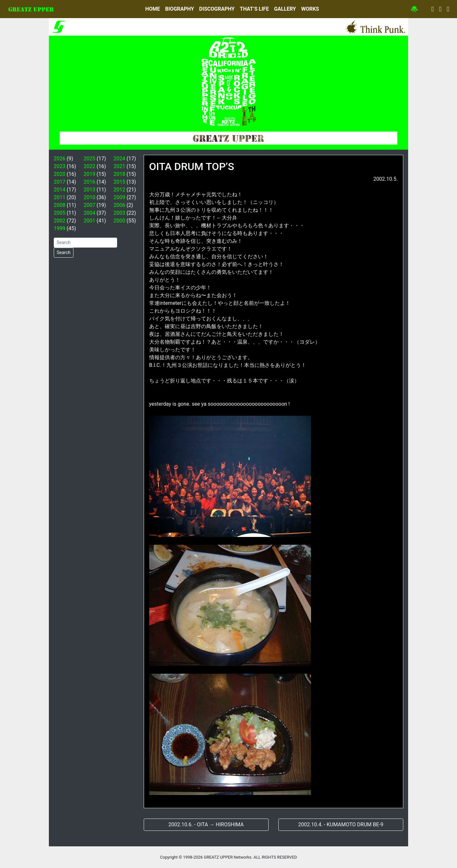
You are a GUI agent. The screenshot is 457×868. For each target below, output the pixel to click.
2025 (90, 159)
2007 (90, 205)
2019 (90, 174)
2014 (60, 190)
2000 (119, 221)
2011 (60, 197)
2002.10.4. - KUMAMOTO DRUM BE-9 (341, 825)
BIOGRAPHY (179, 9)
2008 (60, 205)
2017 (60, 182)
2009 (119, 197)
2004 (90, 213)
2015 (119, 182)
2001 (90, 221)
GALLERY (285, 9)
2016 (90, 182)
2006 (119, 205)
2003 (119, 213)
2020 (60, 174)
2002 (60, 221)
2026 (60, 159)
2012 (119, 190)
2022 (90, 166)
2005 (60, 213)
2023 (60, 166)
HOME (153, 9)
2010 (90, 197)
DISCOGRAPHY (217, 9)
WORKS (310, 9)
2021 (119, 166)
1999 (60, 228)
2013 (90, 190)
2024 (119, 159)
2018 (119, 174)
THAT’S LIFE (254, 9)
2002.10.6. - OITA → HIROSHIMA (206, 825)
